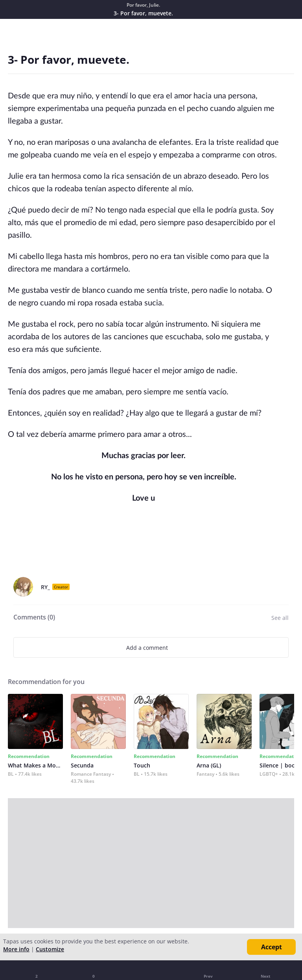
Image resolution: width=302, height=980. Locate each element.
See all (280, 618)
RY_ (45, 587)
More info (16, 949)
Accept (272, 947)
